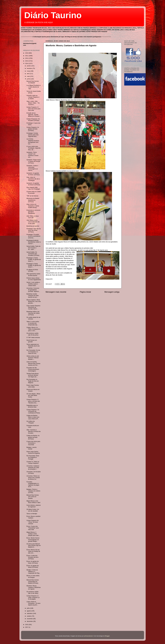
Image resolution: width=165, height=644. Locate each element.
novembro (30, 619)
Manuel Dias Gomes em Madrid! (33, 82)
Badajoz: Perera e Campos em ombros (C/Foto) (33, 491)
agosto (29, 611)
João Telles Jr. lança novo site (33, 217)
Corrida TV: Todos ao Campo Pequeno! (33, 462)
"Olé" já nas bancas (32, 196)
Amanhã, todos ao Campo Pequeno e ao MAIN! (33, 97)
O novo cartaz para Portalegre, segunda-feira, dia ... (34, 148)
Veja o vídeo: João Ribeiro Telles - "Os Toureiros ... (33, 103)
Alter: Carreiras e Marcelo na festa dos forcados (34, 431)
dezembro (30, 621)
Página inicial (85, 292)
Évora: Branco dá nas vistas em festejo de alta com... (33, 551)
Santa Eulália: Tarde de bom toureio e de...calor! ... (33, 248)
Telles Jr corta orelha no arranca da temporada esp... (33, 323)
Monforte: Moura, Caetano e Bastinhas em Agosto (71, 45)
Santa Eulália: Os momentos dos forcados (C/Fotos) (33, 254)
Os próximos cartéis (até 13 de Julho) (32, 592)
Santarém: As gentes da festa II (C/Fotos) (33, 184)
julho (28, 608)
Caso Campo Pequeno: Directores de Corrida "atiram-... (34, 307)
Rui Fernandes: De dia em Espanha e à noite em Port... (33, 352)
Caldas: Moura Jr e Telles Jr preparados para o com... (33, 329)
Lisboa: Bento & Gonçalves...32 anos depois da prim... (33, 603)
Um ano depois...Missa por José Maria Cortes (33, 395)
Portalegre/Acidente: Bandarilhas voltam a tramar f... (34, 242)
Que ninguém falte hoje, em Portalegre (33, 188)
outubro (29, 616)
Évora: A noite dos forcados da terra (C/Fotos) (32, 557)
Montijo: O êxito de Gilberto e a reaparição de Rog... (33, 572)
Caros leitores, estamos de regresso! (34, 506)
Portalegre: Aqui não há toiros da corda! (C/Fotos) (34, 230)
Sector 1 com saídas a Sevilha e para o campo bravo (33, 284)
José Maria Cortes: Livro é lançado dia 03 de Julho (33, 222)
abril (28, 74)
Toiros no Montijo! (32, 514)
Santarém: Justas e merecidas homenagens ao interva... (32, 168)
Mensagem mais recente (56, 292)
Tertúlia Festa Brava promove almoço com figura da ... (33, 375)
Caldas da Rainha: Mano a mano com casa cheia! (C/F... (33, 417)
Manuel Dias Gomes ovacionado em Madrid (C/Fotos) (33, 582)
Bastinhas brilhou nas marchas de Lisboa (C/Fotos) (33, 313)
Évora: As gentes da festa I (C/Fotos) (33, 562)
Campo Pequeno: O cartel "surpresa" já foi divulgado (33, 597)
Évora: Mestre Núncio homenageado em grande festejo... (33, 540)
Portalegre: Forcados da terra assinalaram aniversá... (33, 236)
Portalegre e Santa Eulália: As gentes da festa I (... (34, 260)
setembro (30, 613)
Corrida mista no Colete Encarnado (34, 192)
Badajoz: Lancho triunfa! (32, 448)
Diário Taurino (53, 15)
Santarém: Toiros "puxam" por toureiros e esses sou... (32, 155)
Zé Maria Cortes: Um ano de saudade (33, 510)
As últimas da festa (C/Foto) (32, 270)
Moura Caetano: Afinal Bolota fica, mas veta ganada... (34, 301)
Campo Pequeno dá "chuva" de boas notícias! (33, 522)
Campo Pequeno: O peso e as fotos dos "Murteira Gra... (33, 401)
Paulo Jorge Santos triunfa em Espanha (33, 452)
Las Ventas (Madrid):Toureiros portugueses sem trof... (33, 141)
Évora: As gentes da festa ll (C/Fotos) (33, 566)
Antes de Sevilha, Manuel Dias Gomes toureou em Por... (33, 363)
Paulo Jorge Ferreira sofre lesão (33, 386)
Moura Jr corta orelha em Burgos (33, 576)
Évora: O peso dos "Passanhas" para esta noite (33, 528)
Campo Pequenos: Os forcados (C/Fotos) (33, 120)
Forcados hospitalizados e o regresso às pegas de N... (33, 484)
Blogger (107, 636)
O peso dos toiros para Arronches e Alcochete (33, 443)
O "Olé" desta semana (33, 338)
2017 (27, 627)
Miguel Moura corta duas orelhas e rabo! (33, 502)
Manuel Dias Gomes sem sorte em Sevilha (33, 497)
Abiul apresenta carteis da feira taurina (33, 275)
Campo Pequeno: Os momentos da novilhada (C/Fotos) (33, 411)
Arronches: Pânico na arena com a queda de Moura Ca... (33, 478)
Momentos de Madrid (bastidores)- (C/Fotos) (33, 200)
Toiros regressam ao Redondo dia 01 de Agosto (33, 346)
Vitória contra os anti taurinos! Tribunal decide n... (33, 358)
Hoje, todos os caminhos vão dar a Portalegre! (33, 179)
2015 (27, 625)
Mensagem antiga (112, 292)
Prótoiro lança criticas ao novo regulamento (34, 279)
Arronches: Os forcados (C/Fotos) (34, 473)
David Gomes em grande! (32, 341)
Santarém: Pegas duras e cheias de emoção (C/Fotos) (34, 161)
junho (29, 79)
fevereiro (30, 68)
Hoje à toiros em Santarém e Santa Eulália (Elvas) (33, 206)
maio (28, 76)
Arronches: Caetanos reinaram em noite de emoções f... (33, 468)
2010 (27, 53)
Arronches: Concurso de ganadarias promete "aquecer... (33, 290)
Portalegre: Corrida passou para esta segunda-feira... (33, 135)
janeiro (29, 66)
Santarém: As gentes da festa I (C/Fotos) (33, 174)
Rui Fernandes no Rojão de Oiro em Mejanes (33, 381)
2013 (27, 61)
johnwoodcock (88, 636)
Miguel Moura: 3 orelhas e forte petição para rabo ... (33, 534)
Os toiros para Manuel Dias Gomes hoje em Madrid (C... (34, 545)
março (29, 71)
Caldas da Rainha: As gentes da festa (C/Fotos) (33, 437)
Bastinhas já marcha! (33, 226)
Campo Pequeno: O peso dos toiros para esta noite (33, 109)
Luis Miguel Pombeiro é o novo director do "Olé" (34, 87)
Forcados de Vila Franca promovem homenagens (33, 369)
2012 (27, 58)
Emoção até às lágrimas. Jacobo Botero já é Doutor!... (34, 115)
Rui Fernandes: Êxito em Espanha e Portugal (33, 457)
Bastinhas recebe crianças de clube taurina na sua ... (33, 296)
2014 (27, 64)
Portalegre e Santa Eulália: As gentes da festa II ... (34, 265)
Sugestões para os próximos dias (32, 406)
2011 (27, 56)
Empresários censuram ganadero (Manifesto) (33, 212)
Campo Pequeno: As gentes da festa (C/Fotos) (33, 129)
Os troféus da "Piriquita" (31, 422)
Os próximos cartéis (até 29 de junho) (32, 334)
